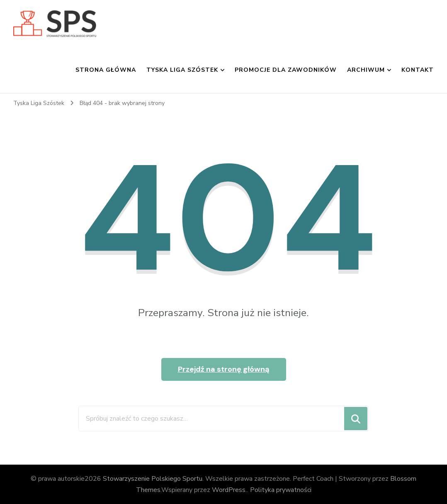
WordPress (229, 490)
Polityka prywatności (281, 490)
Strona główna (106, 70)
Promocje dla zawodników (286, 70)
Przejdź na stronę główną (224, 369)
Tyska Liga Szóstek (182, 70)
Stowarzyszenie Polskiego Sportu (153, 479)
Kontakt (418, 70)
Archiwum (366, 70)
